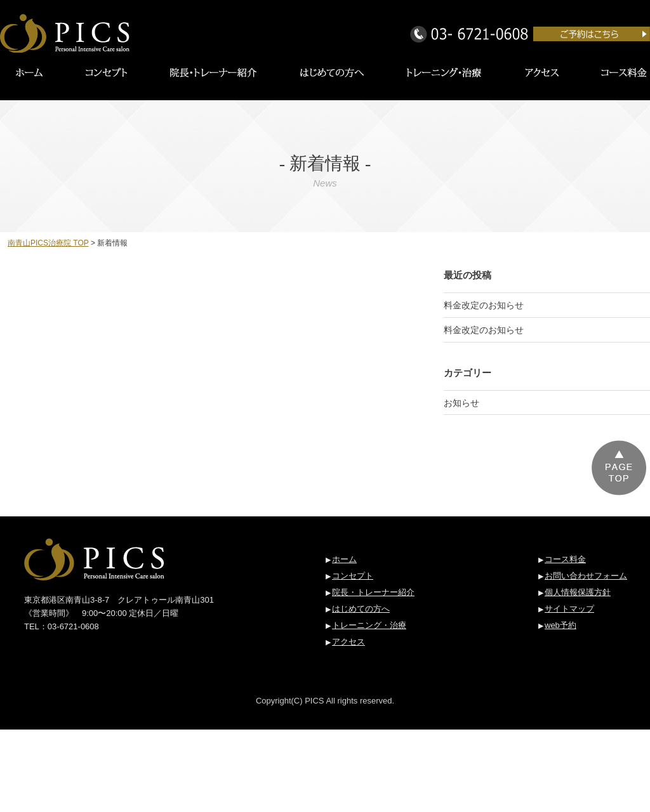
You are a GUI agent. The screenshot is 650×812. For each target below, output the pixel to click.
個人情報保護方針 (578, 592)
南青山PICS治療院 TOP (48, 243)
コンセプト (353, 576)
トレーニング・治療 (369, 625)
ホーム (344, 559)
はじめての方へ (361, 609)
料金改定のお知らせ (484, 305)
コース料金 (565, 559)
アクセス (348, 642)
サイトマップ (569, 609)
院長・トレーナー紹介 (373, 592)
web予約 (560, 625)
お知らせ (461, 403)
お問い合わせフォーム (586, 576)
